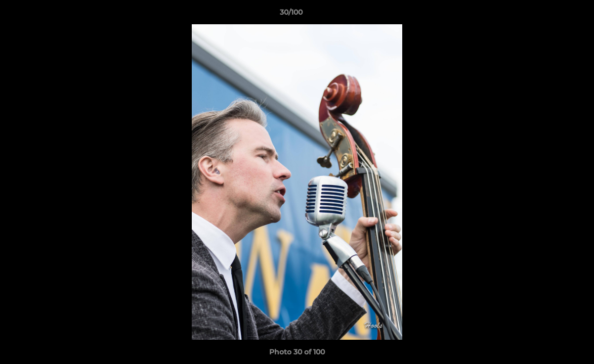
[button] (551, 15)
